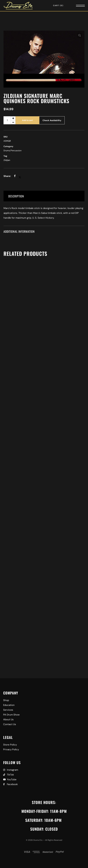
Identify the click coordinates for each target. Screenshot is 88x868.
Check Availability (52, 120)
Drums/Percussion (12, 151)
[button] (80, 35)
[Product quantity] (10, 120)
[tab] (44, 196)
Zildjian (7, 160)
